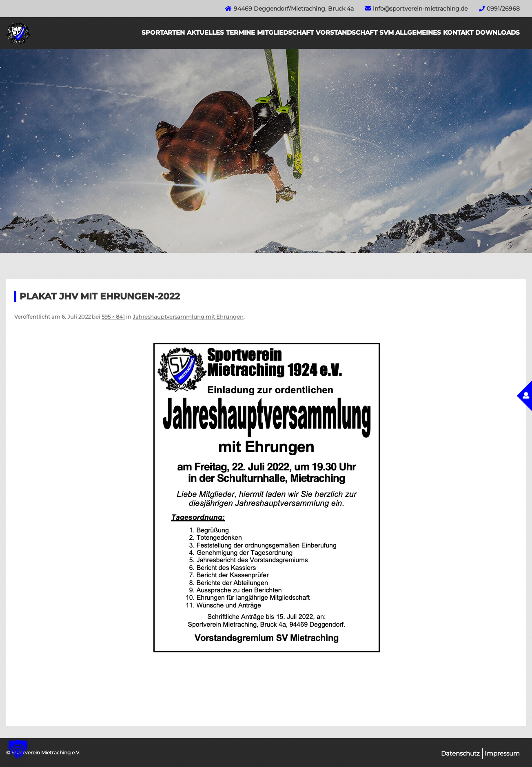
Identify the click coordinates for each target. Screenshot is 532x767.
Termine (241, 32)
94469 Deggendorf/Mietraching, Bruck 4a (294, 9)
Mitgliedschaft (285, 32)
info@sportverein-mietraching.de (420, 9)
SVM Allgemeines (410, 32)
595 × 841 (113, 317)
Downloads (498, 32)
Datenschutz (460, 753)
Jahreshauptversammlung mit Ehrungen (188, 317)
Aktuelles (205, 32)
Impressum (502, 753)
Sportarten (163, 32)
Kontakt (458, 32)
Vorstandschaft (347, 32)
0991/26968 (503, 9)
